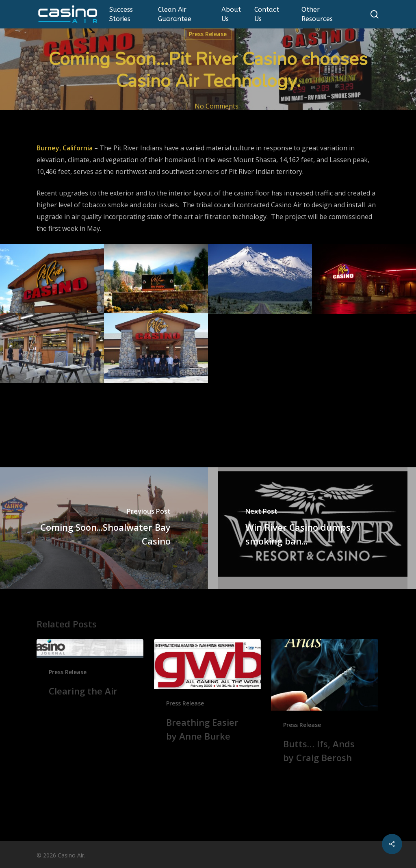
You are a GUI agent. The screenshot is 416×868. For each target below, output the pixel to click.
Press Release (208, 34)
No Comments (217, 106)
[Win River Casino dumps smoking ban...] (312, 528)
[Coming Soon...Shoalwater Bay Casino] (104, 528)
